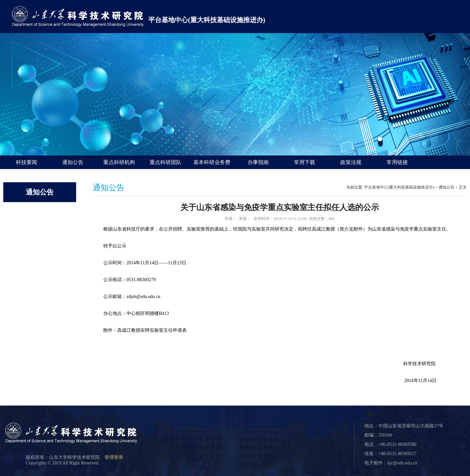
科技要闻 (26, 162)
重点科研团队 (165, 162)
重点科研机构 (119, 162)
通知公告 (73, 162)
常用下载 (305, 162)
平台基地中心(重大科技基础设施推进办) (207, 20)
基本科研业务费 (212, 162)
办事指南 (258, 162)
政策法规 (351, 162)
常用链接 (397, 162)
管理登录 (114, 457)
